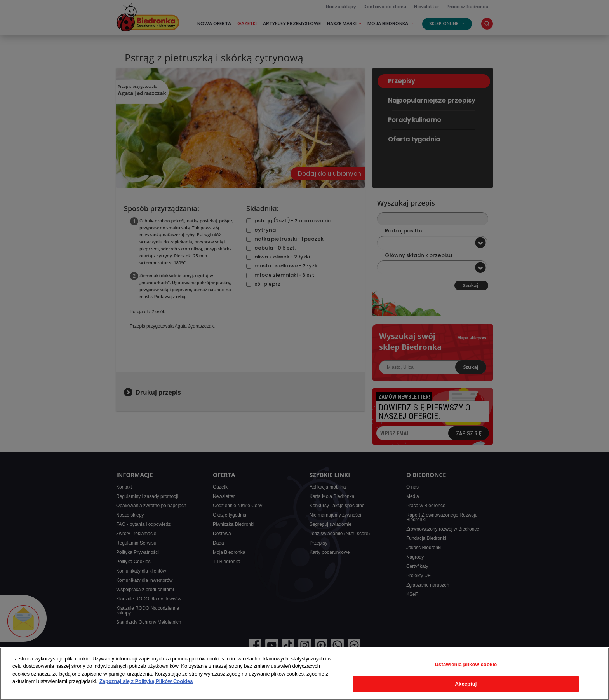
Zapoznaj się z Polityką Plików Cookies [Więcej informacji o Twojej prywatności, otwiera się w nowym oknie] (146, 681)
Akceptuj (466, 684)
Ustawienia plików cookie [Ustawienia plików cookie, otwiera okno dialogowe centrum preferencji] (466, 664)
